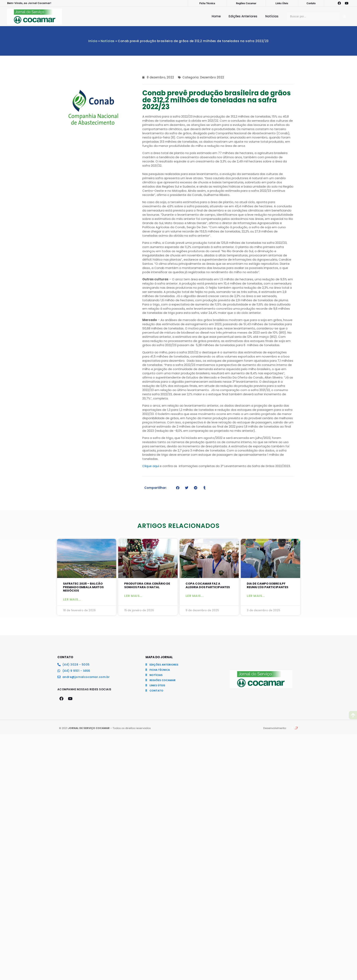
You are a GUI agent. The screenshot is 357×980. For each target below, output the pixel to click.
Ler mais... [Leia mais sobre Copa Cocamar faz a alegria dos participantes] (195, 596)
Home (216, 16)
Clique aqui (151, 466)
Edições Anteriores (243, 16)
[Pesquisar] (344, 16)
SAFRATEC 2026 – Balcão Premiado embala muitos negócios (84, 587)
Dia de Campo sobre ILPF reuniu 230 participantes (268, 585)
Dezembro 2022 (212, 77)
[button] (178, 488)
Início (93, 41)
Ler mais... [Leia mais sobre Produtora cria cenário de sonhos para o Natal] (133, 596)
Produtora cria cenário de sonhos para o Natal (148, 585)
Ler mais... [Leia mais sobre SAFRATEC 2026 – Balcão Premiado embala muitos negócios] (72, 600)
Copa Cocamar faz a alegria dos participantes (208, 585)
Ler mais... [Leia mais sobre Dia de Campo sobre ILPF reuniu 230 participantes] (256, 596)
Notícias (272, 16)
